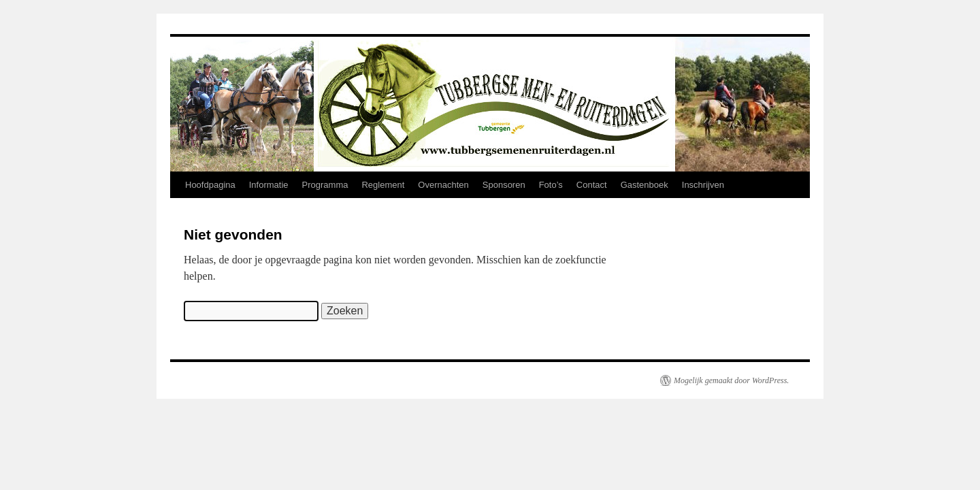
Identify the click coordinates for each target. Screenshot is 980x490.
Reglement (383, 185)
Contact (592, 185)
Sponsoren (504, 185)
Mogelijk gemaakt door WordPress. (731, 380)
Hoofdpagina (210, 185)
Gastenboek (644, 185)
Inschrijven (703, 185)
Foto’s (551, 185)
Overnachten (443, 185)
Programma (325, 185)
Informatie (269, 185)
